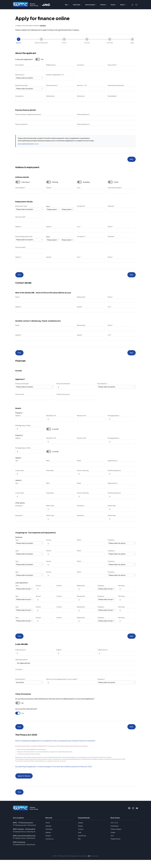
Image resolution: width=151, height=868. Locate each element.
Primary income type (22, 387)
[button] (132, 5)
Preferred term (20, 684)
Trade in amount (103, 654)
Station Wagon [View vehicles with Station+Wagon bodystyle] (116, 837)
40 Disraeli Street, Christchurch (24, 840)
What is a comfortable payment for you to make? (62, 684)
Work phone (81, 96)
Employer (111, 207)
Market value (50, 509)
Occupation (81, 207)
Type (17, 543)
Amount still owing (83, 474)
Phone (110, 228)
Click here (43, 26)
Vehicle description (22, 664)
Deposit (59, 654)
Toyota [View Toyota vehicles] (81, 837)
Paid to (79, 543)
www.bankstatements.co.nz (28, 144)
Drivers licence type (22, 85)
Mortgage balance (113, 419)
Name (18, 299)
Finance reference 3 (22, 124)
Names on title (81, 419)
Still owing (121, 589)
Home (48, 831)
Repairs (48, 840)
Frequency (111, 543)
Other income (20, 398)
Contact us (49, 847)
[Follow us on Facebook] (129, 816)
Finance (48, 844)
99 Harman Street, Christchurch (24, 846)
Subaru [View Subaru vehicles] (81, 831)
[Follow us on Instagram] (133, 816)
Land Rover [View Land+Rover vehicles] (82, 844)
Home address (20, 189)
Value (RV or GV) (51, 419)
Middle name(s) (51, 65)
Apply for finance (24, 782)
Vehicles (48, 834)
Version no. (82, 85)
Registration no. (113, 464)
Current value (20, 474)
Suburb (49, 189)
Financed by (50, 474)
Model (79, 464)
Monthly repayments (114, 474)
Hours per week (21, 218)
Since (48, 207)
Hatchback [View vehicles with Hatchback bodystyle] (115, 834)
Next (132, 160)
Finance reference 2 (83, 114)
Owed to (59, 589)
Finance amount (21, 654)
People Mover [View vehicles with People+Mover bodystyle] (116, 847)
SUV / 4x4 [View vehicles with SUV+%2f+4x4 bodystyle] (114, 831)
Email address (113, 96)
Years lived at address (115, 189)
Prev (19, 276)
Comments (19, 674)
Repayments (81, 589)
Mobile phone (50, 96)
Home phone (19, 96)
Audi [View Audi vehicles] (80, 840)
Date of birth (112, 65)
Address (18, 228)
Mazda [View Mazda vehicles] (80, 834)
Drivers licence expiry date (116, 85)
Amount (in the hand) (63, 387)
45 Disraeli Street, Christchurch (24, 853)
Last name (81, 65)
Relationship (81, 299)
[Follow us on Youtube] (137, 816)
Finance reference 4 (83, 124)
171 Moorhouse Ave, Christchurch (24, 833)
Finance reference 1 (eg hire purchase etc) (28, 114)
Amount (49, 543)
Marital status (20, 75)
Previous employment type (24, 238)
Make (48, 464)
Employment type (21, 207)
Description (19, 509)
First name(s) (20, 65)
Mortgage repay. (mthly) (23, 429)
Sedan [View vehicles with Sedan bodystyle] (113, 840)
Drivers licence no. (52, 85)
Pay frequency (102, 387)
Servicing (49, 837)
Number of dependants (55, 75)
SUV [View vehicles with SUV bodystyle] (112, 844)
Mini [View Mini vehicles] (79, 847)
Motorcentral (93, 864)
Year (17, 464)
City (79, 189)
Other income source (63, 398)
